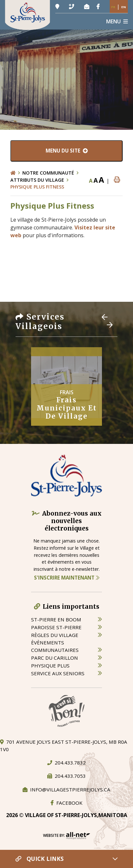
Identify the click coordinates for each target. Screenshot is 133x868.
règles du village (55, 635)
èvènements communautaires (55, 646)
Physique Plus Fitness (37, 187)
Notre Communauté (48, 173)
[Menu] (117, 21)
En (124, 7)
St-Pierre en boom (56, 619)
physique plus (50, 666)
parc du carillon (55, 658)
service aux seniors (58, 673)
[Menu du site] (66, 151)
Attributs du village (37, 180)
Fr (113, 7)
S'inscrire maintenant (67, 578)
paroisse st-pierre (56, 627)
